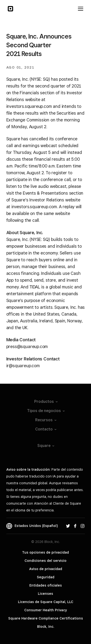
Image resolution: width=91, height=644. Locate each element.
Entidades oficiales (46, 585)
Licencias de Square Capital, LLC (46, 602)
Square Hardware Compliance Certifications (46, 618)
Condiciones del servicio (45, 561)
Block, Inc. (46, 627)
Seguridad (46, 577)
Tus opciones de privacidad (45, 552)
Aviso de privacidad (46, 569)
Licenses (45, 594)
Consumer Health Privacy (45, 610)
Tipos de (46, 411)
